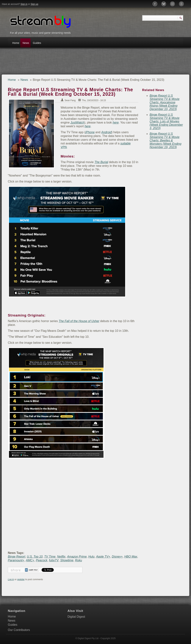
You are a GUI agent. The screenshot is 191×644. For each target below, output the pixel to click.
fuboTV (54, 560)
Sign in (24, 4)
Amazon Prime (77, 557)
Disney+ (117, 557)
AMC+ (30, 560)
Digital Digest (76, 617)
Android (106, 132)
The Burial (101, 162)
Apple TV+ (103, 557)
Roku (78, 560)
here (116, 123)
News (26, 43)
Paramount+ (16, 560)
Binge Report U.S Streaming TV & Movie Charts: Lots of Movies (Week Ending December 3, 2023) (166, 121)
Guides (37, 43)
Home (16, 43)
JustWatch (77, 123)
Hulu (91, 557)
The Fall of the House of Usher (79, 321)
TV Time (50, 557)
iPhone (90, 132)
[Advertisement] (74, 62)
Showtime (67, 560)
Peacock (42, 560)
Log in (11, 579)
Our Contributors (19, 630)
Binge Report (17, 557)
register (21, 579)
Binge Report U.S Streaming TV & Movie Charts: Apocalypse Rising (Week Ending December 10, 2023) (165, 102)
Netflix (61, 557)
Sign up (34, 4)
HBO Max (131, 557)
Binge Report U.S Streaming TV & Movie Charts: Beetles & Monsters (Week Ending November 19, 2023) (165, 140)
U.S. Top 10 (35, 557)
